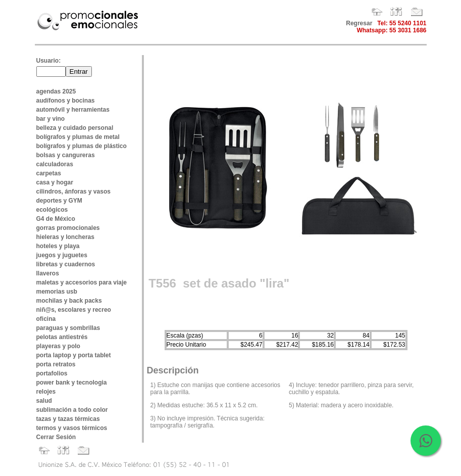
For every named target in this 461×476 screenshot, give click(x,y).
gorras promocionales (68, 228)
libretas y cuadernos (66, 264)
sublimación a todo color (72, 410)
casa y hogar (55, 182)
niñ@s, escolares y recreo (74, 310)
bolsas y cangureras (66, 155)
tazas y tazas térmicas (68, 419)
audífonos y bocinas (66, 101)
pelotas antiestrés (62, 337)
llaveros (48, 273)
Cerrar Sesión (56, 437)
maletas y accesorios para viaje (82, 282)
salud (44, 401)
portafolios (52, 373)
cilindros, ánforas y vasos (73, 192)
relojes (46, 392)
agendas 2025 (56, 91)
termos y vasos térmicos (72, 428)
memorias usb (57, 292)
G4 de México (56, 219)
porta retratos (56, 364)
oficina (46, 319)
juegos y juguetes (62, 255)
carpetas (49, 173)
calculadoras (55, 164)
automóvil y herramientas (73, 110)
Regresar (359, 23)
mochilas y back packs (69, 301)
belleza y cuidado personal (75, 128)
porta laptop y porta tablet (74, 355)
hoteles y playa (58, 246)
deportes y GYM (59, 201)
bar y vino (51, 119)
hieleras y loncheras (65, 237)
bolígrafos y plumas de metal (78, 137)
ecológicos (52, 210)
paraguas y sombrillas (68, 328)
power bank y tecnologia (72, 383)
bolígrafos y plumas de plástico (82, 146)
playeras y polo (58, 346)
